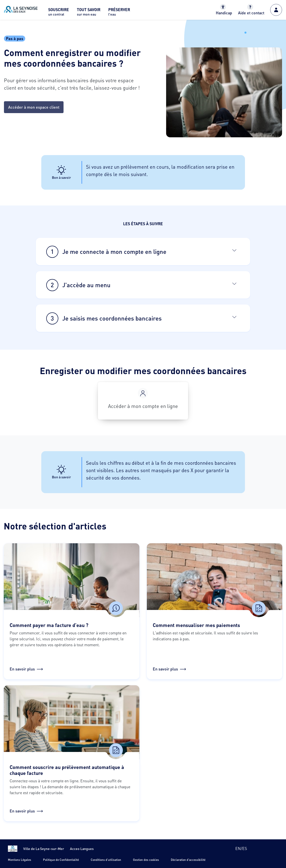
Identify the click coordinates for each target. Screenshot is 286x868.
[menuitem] (59, 13)
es (245, 848)
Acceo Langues (82, 848)
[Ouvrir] (234, 250)
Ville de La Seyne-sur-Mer (44, 848)
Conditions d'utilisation (106, 860)
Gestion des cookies (146, 860)
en (238, 848)
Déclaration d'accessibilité (188, 860)
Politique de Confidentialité (61, 860)
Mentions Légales (20, 860)
